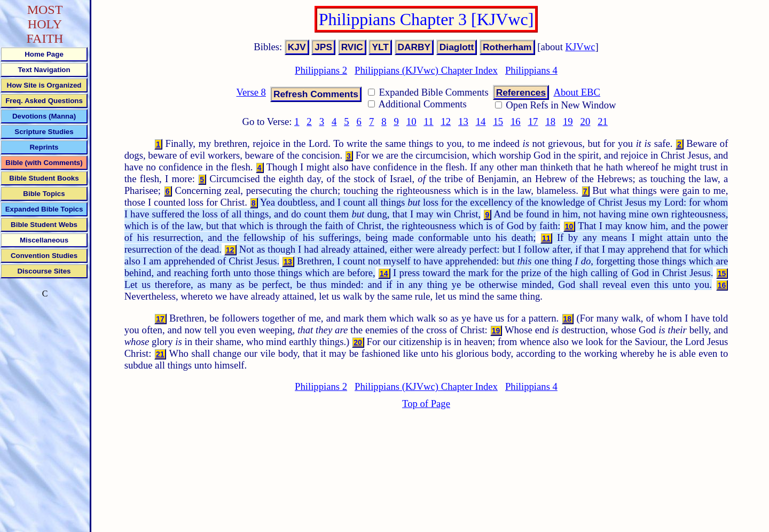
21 (603, 122)
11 (429, 122)
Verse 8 (251, 92)
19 (568, 122)
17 (533, 122)
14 (481, 122)
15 (498, 122)
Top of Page (426, 404)
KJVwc (580, 47)
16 (516, 122)
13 (463, 122)
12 (446, 122)
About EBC (577, 92)
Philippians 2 (321, 70)
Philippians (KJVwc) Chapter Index (426, 70)
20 (586, 122)
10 (411, 122)
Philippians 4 (531, 70)
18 (550, 122)
